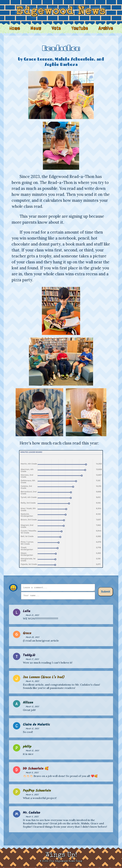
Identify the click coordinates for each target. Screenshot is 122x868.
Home (16, 28)
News (36, 28)
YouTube (79, 28)
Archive (105, 28)
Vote (56, 28)
